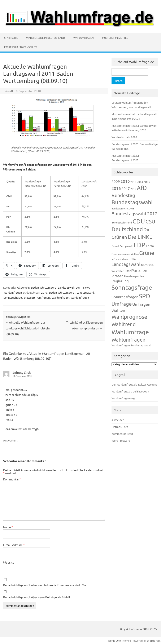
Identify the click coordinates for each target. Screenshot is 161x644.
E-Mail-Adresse (14, 545)
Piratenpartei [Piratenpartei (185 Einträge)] (134, 276)
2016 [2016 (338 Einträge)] (116, 188)
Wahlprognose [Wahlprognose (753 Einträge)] (129, 317)
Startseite (11, 38)
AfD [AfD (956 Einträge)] (142, 188)
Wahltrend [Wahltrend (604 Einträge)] (124, 324)
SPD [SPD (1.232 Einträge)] (145, 296)
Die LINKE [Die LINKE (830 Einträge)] (140, 237)
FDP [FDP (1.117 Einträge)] (140, 245)
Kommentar (12, 479)
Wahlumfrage (60, 297)
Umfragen (43, 297)
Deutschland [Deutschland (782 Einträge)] (127, 229)
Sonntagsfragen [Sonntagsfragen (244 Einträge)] (125, 297)
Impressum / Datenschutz (21, 47)
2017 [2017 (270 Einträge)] (126, 188)
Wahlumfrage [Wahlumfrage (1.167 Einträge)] (130, 332)
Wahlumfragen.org (123, 398)
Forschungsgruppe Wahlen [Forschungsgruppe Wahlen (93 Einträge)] (125, 254)
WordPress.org (121, 441)
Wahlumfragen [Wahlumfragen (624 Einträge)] (129, 340)
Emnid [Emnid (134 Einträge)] (115, 246)
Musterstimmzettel (115, 38)
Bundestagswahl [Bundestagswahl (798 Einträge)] (132, 202)
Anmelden (118, 420)
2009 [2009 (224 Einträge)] (116, 181)
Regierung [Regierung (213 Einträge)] (120, 281)
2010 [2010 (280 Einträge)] (125, 181)
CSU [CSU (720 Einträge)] (150, 221)
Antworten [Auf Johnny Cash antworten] (10, 440)
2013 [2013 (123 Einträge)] (140, 182)
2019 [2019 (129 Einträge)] (133, 189)
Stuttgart (30, 297)
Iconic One (114, 641)
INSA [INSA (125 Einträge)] (133, 259)
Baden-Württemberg (44, 287)
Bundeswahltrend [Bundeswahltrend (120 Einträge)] (122, 222)
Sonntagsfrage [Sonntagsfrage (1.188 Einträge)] (132, 287)
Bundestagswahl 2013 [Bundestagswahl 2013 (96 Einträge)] (123, 208)
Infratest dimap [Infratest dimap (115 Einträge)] (120, 259)
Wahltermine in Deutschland (46, 38)
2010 (44, 292)
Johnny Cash (22, 372)
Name (8, 527)
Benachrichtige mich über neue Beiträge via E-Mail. (37, 597)
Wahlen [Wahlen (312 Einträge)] (118, 310)
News (87, 287)
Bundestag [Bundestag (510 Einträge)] (123, 195)
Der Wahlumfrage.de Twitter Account (134, 384)
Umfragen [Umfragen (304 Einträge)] (141, 304)
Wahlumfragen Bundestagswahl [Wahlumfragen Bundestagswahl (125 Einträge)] (131, 345)
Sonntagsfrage (13, 297)
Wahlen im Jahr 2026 (124, 137)
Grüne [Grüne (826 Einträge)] (147, 253)
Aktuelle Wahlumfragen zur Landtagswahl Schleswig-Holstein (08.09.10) (28, 328)
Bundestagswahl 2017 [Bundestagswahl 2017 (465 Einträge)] (134, 213)
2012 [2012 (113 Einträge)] (133, 182)
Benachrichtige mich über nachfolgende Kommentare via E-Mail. (46, 585)
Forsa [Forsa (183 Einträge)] (150, 246)
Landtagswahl (85, 292)
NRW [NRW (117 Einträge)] (128, 271)
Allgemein (23, 287)
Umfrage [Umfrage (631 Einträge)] (122, 304)
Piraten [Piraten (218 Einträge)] (118, 276)
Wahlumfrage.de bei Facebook (130, 391)
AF (12, 91)
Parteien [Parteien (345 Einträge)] (139, 270)
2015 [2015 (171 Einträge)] (147, 181)
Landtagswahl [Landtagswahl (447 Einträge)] (126, 264)
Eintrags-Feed (120, 427)
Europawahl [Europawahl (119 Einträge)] (126, 246)
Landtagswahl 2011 (70, 287)
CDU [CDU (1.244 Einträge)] (139, 221)
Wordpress (154, 641)
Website (9, 562)
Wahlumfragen (84, 38)
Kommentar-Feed (122, 434)
